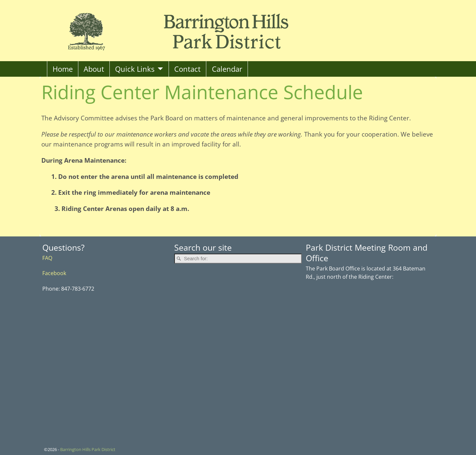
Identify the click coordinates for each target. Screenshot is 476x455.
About (94, 69)
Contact (187, 69)
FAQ (47, 258)
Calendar (227, 69)
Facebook (54, 273)
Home (63, 69)
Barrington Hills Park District (88, 449)
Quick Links (135, 69)
